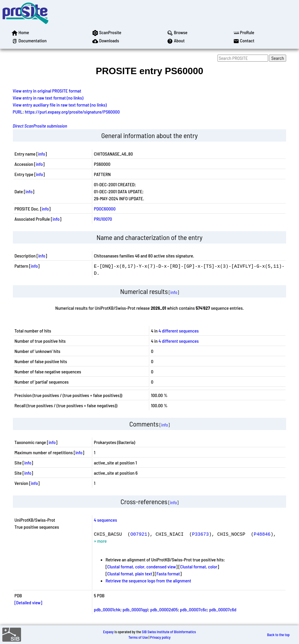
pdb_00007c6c (193, 609)
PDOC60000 (105, 209)
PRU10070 (103, 219)
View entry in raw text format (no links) (48, 98)
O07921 (139, 534)
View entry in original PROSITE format (47, 91)
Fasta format (168, 573)
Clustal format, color (199, 566)
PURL (18, 112)
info (41, 154)
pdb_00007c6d (223, 609)
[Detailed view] (28, 602)
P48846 (262, 534)
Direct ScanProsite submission (40, 126)
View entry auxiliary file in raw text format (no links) (60, 105)
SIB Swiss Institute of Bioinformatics (169, 632)
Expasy (108, 632)
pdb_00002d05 (164, 609)
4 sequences (106, 520)
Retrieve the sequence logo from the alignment (148, 581)
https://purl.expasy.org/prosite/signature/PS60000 (72, 112)
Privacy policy (160, 637)
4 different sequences (179, 331)
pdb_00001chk (107, 609)
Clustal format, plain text (130, 573)
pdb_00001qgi (135, 609)
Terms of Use (138, 637)
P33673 (201, 534)
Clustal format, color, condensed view (141, 566)
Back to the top (278, 635)
